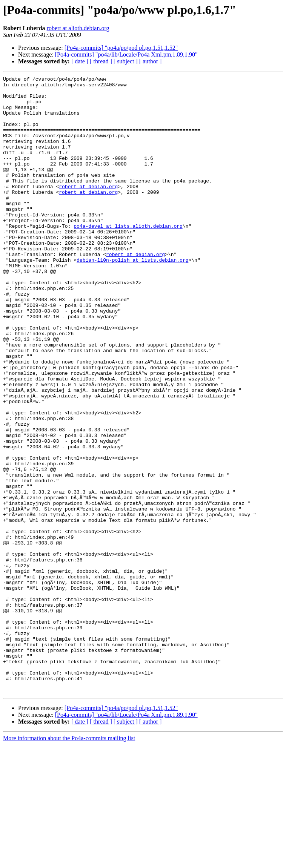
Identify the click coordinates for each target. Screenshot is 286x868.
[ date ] (80, 61)
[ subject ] (126, 61)
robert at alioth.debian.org (78, 28)
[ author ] (151, 61)
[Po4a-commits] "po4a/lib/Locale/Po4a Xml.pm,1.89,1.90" (126, 54)
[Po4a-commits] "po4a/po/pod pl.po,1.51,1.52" (121, 48)
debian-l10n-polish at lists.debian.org (132, 297)
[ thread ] (101, 61)
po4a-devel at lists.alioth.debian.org (128, 256)
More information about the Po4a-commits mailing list (69, 861)
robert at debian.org (88, 209)
